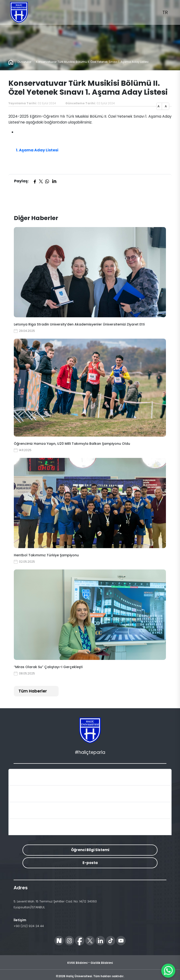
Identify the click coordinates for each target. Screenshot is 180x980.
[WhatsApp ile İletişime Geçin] (168, 971)
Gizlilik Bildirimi (102, 963)
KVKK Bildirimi (77, 963)
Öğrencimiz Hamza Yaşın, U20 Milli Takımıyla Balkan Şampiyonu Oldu (72, 444)
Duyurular (24, 62)
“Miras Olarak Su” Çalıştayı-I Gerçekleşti (48, 667)
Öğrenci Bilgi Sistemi (90, 850)
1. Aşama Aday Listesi (37, 150)
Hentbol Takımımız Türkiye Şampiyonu (46, 555)
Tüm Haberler (33, 691)
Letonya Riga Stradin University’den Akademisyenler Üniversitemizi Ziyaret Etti (79, 324)
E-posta (90, 863)
